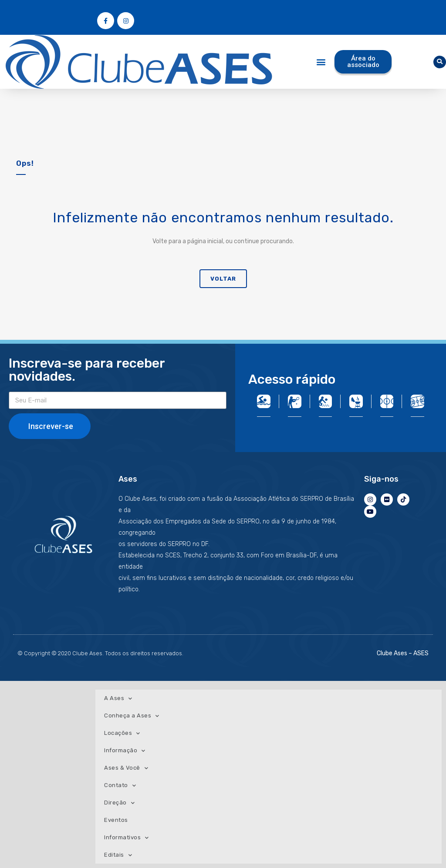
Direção (119, 803)
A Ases (118, 699)
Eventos (116, 820)
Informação (125, 751)
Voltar (223, 279)
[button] (321, 62)
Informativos (127, 838)
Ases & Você (126, 768)
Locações (122, 733)
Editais (118, 855)
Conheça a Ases (132, 716)
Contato (120, 786)
